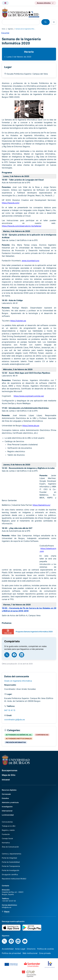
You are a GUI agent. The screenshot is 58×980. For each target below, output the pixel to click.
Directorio (31, 949)
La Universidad (8, 815)
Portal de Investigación (11, 870)
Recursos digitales (9, 790)
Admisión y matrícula (10, 802)
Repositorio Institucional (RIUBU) (14, 879)
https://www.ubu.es (31, 426)
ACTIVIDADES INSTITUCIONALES (19, 739)
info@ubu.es (7, 907)
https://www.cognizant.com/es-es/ (29, 396)
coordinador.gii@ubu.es (15, 720)
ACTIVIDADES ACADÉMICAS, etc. (19, 735)
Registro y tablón (8, 830)
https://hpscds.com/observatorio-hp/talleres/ (22, 226)
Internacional (7, 811)
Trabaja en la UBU (9, 826)
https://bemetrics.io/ (41, 505)
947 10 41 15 (10, 710)
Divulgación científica (10, 874)
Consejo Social (7, 838)
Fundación (6, 834)
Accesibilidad (8, 949)
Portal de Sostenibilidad (11, 862)
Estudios (5, 798)
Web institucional (30, 953)
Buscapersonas (10, 770)
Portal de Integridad (9, 858)
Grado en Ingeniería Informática (18, 681)
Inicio (4, 29)
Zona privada (45, 953)
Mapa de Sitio (9, 775)
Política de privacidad (11, 953)
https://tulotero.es (18, 321)
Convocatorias (7, 822)
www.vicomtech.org (30, 261)
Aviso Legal (20, 949)
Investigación (7, 807)
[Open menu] (54, 22)
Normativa (6, 843)
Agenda (10, 29)
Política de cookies (46, 949)
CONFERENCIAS (42, 735)
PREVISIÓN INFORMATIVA (16, 742)
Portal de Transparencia (11, 866)
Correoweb (6, 794)
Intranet (6, 780)
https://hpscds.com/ (11, 203)
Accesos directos (44, 3)
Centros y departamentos (11, 854)
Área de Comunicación (10, 847)
